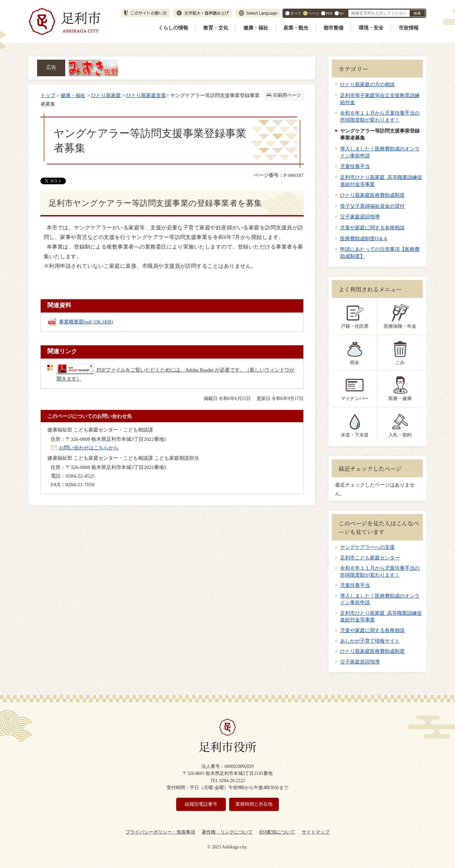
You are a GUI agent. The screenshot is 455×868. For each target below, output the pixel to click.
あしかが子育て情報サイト (370, 641)
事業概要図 (86, 322)
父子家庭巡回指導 (360, 217)
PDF (329, 13)
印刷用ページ (287, 95)
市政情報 (409, 28)
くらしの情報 (173, 28)
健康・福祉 (256, 28)
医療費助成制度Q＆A (364, 238)
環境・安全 (371, 28)
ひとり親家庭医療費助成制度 (372, 195)
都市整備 (333, 28)
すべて (296, 13)
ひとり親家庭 (106, 95)
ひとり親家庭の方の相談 (367, 84)
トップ (48, 95)
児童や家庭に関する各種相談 (372, 228)
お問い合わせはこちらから (89, 448)
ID (342, 13)
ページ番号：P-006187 (279, 175)
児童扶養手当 (355, 166)
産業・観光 (296, 28)
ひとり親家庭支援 (146, 95)
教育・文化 (216, 28)
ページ (314, 13)
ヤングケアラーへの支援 (367, 547)
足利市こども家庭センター (370, 558)
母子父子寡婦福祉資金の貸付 (372, 206)
